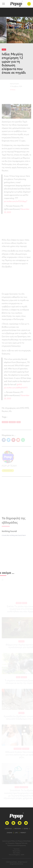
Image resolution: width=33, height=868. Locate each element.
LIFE (16, 833)
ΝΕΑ (4, 50)
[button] (4, 440)
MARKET (23, 833)
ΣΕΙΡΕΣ (26, 829)
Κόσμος (12, 422)
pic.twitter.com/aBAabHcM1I (16, 388)
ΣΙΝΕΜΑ (10, 833)
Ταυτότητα (16, 849)
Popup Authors (16, 851)
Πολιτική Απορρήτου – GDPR (16, 855)
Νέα (19, 422)
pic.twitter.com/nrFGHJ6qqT (16, 201)
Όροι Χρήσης (16, 853)
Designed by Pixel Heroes (16, 864)
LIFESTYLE (8, 829)
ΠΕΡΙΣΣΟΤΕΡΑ (8, 471)
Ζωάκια (5, 422)
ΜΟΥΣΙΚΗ (18, 829)
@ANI (19, 384)
